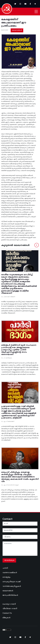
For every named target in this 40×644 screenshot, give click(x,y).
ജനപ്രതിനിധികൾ (10, 595)
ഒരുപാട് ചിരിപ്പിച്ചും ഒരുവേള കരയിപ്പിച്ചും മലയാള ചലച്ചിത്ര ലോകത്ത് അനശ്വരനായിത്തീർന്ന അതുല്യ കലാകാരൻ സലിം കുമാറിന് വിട (20, 477)
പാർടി (5, 568)
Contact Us (7, 613)
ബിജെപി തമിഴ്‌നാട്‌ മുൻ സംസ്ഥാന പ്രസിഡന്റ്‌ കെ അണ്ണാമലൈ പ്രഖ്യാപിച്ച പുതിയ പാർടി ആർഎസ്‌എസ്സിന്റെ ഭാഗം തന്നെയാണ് (19, 350)
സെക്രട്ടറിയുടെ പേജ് (12, 582)
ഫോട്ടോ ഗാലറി (9, 604)
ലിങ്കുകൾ (6, 618)
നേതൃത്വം (7, 577)
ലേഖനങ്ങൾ (17, 30)
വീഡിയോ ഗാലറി (10, 609)
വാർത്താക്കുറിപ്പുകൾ (12, 586)
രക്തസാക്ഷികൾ (10, 573)
